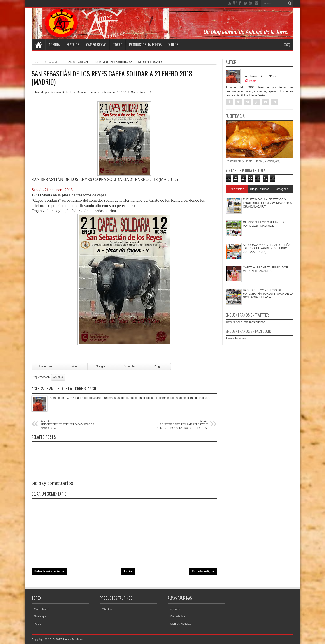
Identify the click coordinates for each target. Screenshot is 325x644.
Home (38, 45)
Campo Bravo (96, 45)
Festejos (73, 45)
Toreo (118, 45)
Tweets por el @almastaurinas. (246, 322)
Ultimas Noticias (180, 624)
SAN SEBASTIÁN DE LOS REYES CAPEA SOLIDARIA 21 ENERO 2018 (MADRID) (112, 78)
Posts (251, 81)
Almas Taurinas (236, 338)
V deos (173, 45)
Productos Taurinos (145, 45)
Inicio (37, 62)
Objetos (107, 609)
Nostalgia (40, 616)
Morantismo (42, 609)
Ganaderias (178, 616)
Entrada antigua (203, 571)
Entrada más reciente (49, 571)
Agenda (54, 45)
